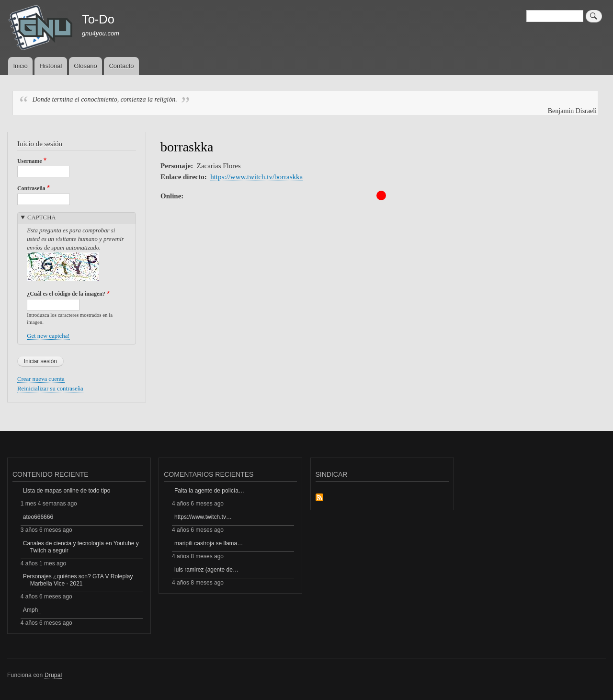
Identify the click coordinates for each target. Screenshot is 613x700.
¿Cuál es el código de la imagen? (66, 294)
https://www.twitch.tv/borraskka (256, 177)
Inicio (20, 66)
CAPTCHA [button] (42, 218)
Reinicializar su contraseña (50, 389)
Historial (51, 66)
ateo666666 (38, 517)
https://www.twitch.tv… (203, 517)
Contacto (121, 66)
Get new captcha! (48, 336)
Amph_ (32, 610)
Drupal (53, 675)
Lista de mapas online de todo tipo (67, 491)
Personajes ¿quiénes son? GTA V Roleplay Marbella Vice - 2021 (78, 580)
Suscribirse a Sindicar (319, 498)
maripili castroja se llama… (209, 543)
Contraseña (31, 188)
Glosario (85, 66)
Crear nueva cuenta (41, 379)
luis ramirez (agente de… (206, 570)
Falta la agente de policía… (209, 491)
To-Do (98, 19)
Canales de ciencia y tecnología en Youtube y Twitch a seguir (81, 547)
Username (29, 161)
